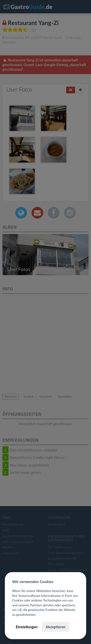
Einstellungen (27, 627)
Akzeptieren (55, 627)
